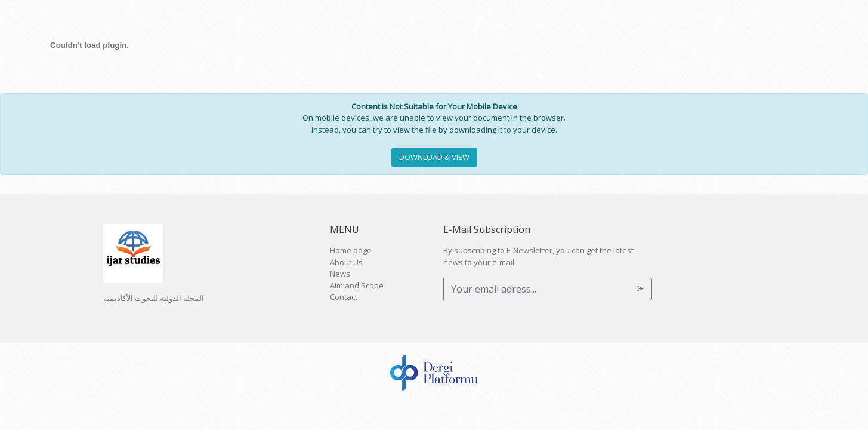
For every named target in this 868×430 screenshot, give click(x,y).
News (340, 274)
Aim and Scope (357, 285)
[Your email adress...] (537, 289)
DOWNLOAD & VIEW (434, 157)
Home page (351, 250)
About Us (346, 262)
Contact (344, 297)
